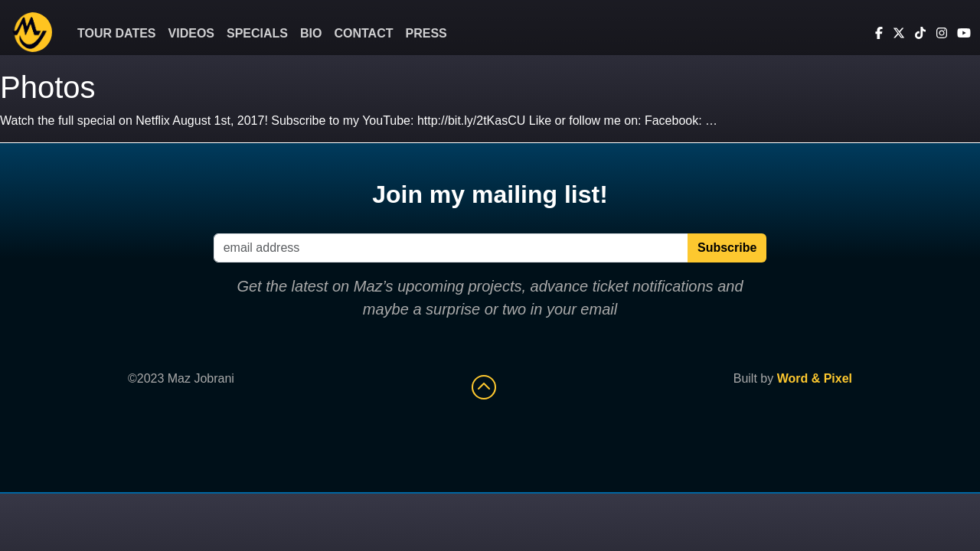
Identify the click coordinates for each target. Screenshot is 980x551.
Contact (363, 33)
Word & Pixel (815, 378)
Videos (191, 33)
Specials (257, 33)
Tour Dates (117, 33)
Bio (311, 33)
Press (426, 33)
